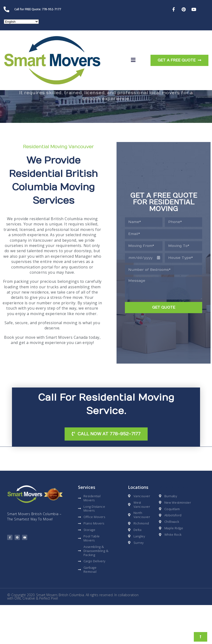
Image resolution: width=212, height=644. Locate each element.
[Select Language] (21, 22)
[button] (133, 60)
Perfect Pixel (49, 637)
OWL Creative (25, 637)
